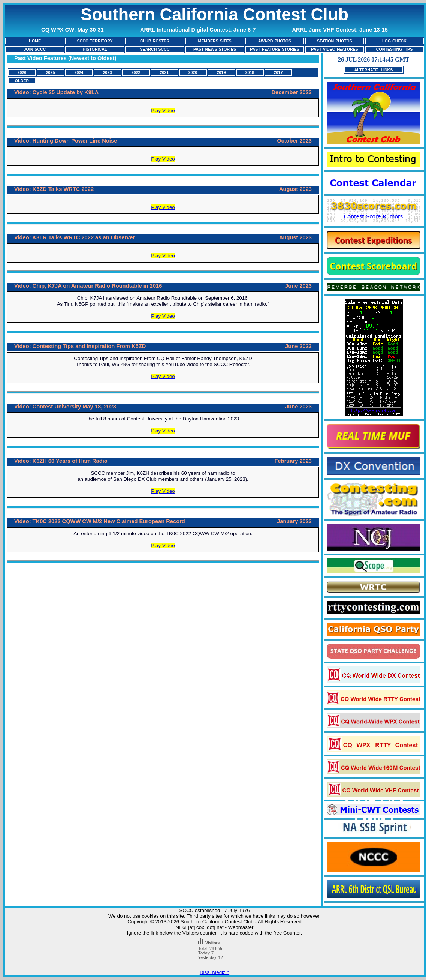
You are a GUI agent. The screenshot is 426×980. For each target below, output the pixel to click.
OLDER (22, 81)
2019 (221, 72)
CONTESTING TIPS (395, 49)
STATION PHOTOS (335, 41)
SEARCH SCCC (155, 49)
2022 (136, 72)
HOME (35, 41)
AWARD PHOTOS (275, 41)
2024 (79, 72)
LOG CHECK (394, 41)
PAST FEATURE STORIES (275, 49)
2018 (250, 72)
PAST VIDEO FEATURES (334, 49)
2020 (193, 72)
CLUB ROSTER (155, 41)
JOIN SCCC (35, 49)
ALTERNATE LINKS (374, 70)
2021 (164, 72)
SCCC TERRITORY (95, 41)
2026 (22, 72)
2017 (278, 72)
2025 (51, 72)
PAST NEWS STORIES (215, 49)
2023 (108, 72)
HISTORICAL (95, 49)
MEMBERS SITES (214, 41)
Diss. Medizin (214, 972)
